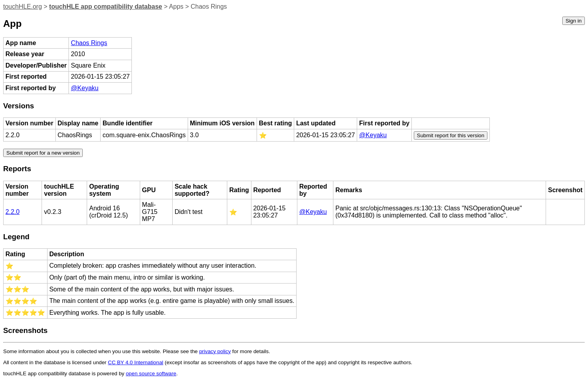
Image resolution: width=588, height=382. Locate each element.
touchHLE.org (23, 7)
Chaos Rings (89, 43)
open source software (151, 373)
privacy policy (215, 351)
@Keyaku (85, 88)
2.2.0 (13, 212)
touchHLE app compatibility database (106, 7)
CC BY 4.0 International (136, 362)
